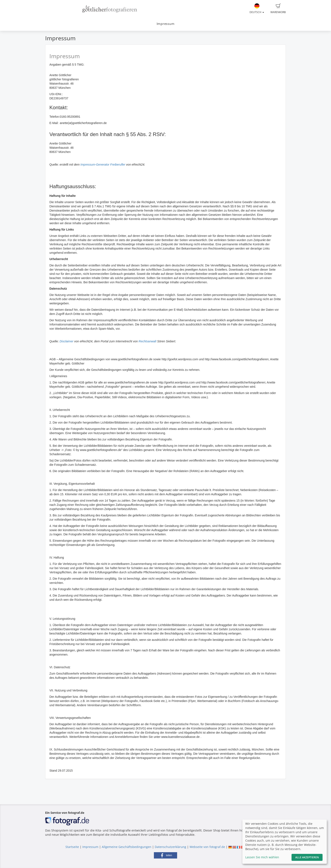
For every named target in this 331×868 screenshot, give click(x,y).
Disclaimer (66, 341)
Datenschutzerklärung (170, 847)
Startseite (72, 847)
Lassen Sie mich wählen (262, 857)
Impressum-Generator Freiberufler (103, 165)
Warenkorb (278, 9)
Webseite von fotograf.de (207, 847)
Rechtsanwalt (148, 341)
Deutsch (257, 9)
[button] (165, 855)
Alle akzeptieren (307, 857)
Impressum (166, 24)
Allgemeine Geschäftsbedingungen (127, 847)
